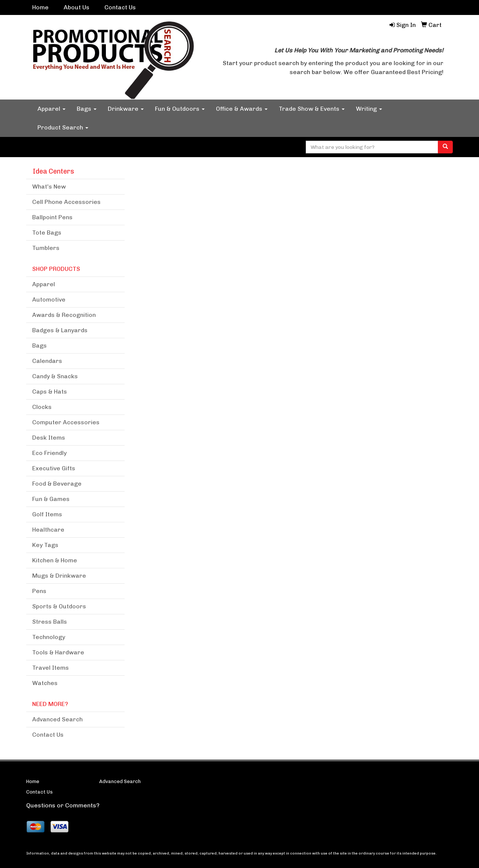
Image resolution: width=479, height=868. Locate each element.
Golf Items (47, 514)
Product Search (63, 127)
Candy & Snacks (55, 376)
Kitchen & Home (55, 560)
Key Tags (45, 545)
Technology (49, 637)
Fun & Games (51, 499)
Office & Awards (242, 109)
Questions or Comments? (63, 805)
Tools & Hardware (58, 652)
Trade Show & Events (312, 109)
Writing (369, 109)
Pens (39, 591)
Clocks (42, 407)
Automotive (49, 299)
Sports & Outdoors (59, 606)
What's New (49, 187)
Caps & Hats (50, 392)
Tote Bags (47, 233)
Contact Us (120, 7)
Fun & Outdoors (180, 109)
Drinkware (126, 109)
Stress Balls (50, 622)
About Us (77, 7)
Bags (87, 109)
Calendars (47, 361)
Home (40, 7)
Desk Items (49, 438)
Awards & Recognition (64, 315)
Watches (45, 683)
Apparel (51, 109)
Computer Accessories (66, 422)
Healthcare (48, 530)
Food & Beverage (57, 484)
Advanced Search (57, 719)
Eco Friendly (49, 453)
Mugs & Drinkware (59, 576)
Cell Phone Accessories (66, 202)
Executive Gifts (54, 468)
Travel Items (51, 668)
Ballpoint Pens (52, 217)
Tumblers (46, 248)
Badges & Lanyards (60, 330)
